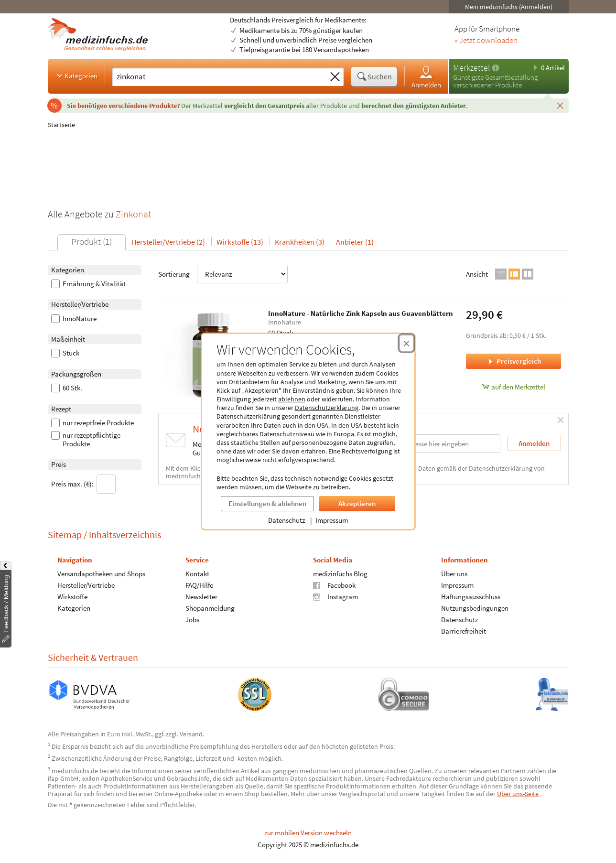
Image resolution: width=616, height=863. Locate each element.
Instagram (335, 597)
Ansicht (477, 274)
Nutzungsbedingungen (474, 608)
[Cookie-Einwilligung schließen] (406, 343)
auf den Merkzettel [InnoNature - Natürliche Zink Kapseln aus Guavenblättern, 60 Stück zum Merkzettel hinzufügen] (513, 387)
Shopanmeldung (210, 608)
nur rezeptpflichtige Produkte (86, 440)
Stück (65, 353)
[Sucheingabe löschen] (335, 77)
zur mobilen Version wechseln (308, 833)
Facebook (334, 585)
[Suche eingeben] (219, 76)
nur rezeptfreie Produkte (92, 423)
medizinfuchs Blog (340, 574)
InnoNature (74, 319)
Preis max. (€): (83, 484)
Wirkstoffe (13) (240, 242)
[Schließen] (560, 105)
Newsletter (201, 597)
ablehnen (292, 399)
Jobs (192, 620)
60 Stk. (67, 388)
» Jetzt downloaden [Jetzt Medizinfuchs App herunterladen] (486, 41)
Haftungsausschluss (470, 597)
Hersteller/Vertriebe (86, 585)
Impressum (332, 520)
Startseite (61, 125)
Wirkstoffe (72, 597)
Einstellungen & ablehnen (267, 503)
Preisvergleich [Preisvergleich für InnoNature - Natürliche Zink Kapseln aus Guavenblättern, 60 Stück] (514, 361)
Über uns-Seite (519, 794)
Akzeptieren (357, 503)
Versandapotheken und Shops (101, 574)
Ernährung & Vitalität (88, 284)
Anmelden (426, 77)
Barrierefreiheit (463, 631)
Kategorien (76, 76)
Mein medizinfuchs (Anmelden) (509, 7)
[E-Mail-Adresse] (439, 444)
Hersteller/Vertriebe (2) (168, 242)
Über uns (454, 574)
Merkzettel (471, 68)
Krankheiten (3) (300, 242)
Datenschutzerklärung (327, 408)
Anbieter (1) (355, 242)
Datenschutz (286, 520)
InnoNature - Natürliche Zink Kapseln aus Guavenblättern (361, 313)
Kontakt (197, 574)
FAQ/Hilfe (199, 585)
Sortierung (223, 274)
